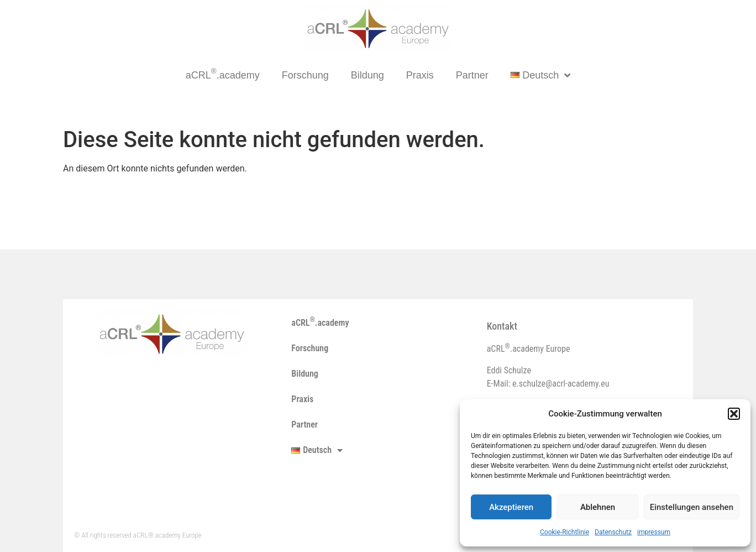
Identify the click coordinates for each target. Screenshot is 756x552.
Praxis (420, 75)
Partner (472, 75)
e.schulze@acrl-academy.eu (561, 384)
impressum (654, 532)
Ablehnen (598, 507)
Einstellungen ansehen (692, 507)
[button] (734, 414)
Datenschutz (613, 532)
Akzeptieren (511, 507)
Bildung (368, 75)
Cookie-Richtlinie (565, 532)
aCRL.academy (223, 74)
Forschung (305, 75)
